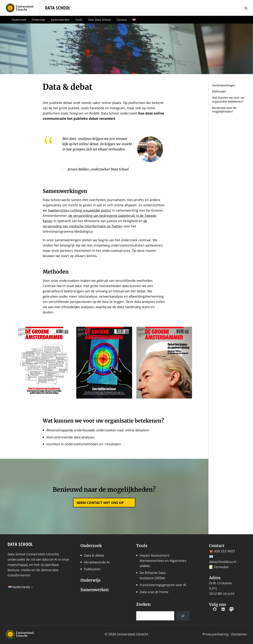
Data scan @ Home (154, 592)
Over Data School (99, 20)
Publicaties (92, 569)
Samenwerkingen (224, 85)
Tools (79, 20)
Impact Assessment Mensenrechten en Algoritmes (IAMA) (163, 561)
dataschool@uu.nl (223, 562)
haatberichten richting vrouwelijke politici (80, 210)
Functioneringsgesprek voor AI (163, 585)
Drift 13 (215, 583)
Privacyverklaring (215, 634)
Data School (20, 544)
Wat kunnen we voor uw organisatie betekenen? (228, 99)
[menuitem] (135, 20)
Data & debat (94, 555)
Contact (122, 20)
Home (4, 20)
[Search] (183, 616)
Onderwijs (38, 20)
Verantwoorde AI (97, 562)
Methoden (219, 91)
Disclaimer (239, 634)
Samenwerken (60, 20)
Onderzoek (19, 20)
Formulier (222, 567)
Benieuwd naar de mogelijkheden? (224, 110)
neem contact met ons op (100, 503)
